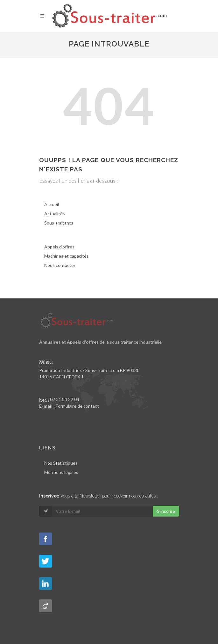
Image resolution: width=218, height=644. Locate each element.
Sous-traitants (59, 223)
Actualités (55, 214)
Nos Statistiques (61, 463)
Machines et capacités (67, 256)
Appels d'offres (59, 247)
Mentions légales (61, 472)
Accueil (52, 204)
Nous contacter (60, 265)
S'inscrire (166, 511)
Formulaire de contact (77, 406)
